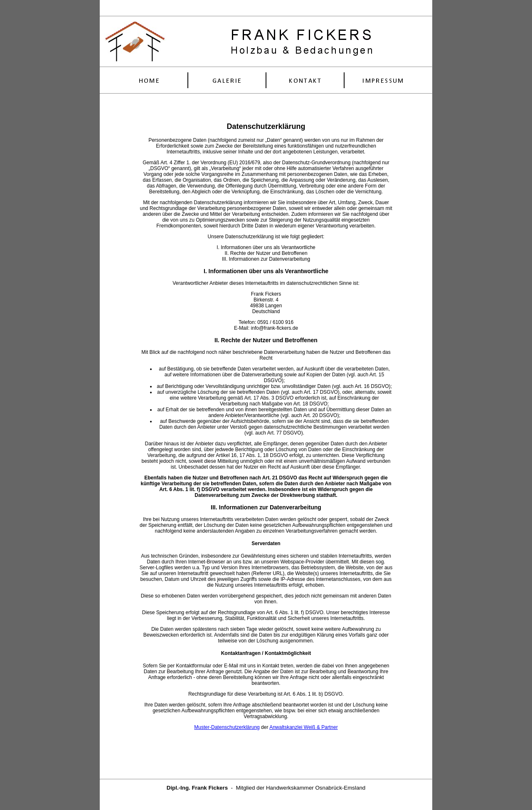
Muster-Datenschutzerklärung (227, 727)
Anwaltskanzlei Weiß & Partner (304, 727)
